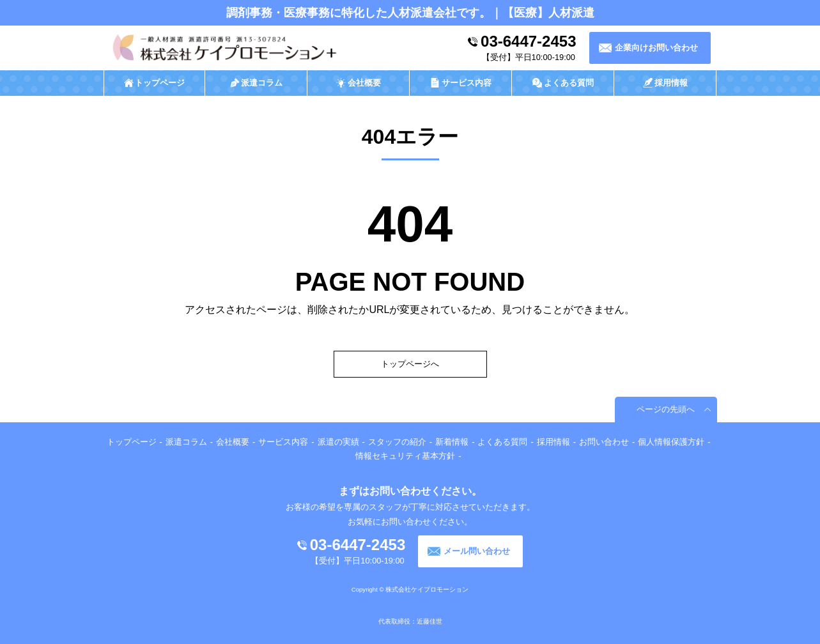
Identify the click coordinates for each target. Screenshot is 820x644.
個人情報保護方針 (671, 442)
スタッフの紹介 (397, 442)
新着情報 (452, 442)
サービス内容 (283, 442)
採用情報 (553, 442)
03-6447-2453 (528, 41)
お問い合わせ (604, 442)
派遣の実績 (338, 442)
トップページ (132, 442)
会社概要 (233, 442)
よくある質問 (502, 442)
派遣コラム (186, 442)
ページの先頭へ (666, 409)
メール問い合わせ (477, 551)
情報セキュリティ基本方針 (405, 456)
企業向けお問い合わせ (656, 48)
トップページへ (410, 364)
